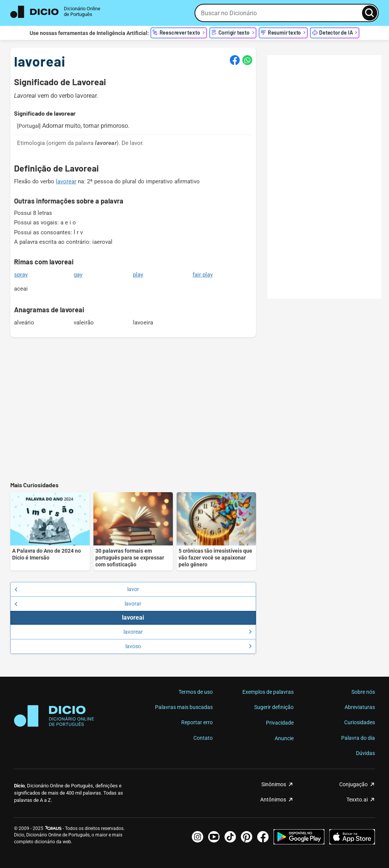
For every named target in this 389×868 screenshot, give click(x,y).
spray (21, 275)
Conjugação (353, 784)
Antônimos (273, 800)
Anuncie (284, 738)
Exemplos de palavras (268, 692)
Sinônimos (274, 784)
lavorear (66, 181)
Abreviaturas (360, 707)
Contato (203, 738)
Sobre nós (363, 692)
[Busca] (370, 13)
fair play (203, 275)
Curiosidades (360, 722)
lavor (77, 589)
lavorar (78, 604)
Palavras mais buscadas (184, 707)
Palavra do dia (358, 738)
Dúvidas (365, 753)
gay (78, 275)
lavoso (189, 646)
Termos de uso (196, 692)
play (138, 275)
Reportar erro (197, 722)
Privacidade (280, 723)
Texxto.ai (357, 800)
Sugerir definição (274, 707)
